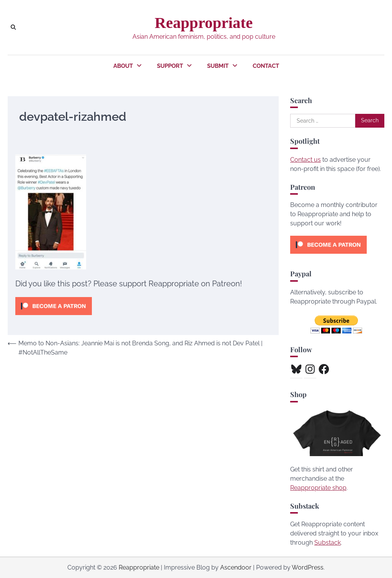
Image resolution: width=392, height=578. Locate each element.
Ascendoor (236, 567)
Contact (266, 66)
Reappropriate (204, 23)
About (123, 66)
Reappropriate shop (318, 488)
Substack (327, 543)
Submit (218, 66)
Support (170, 66)
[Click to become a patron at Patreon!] (54, 317)
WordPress (308, 567)
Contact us (305, 160)
